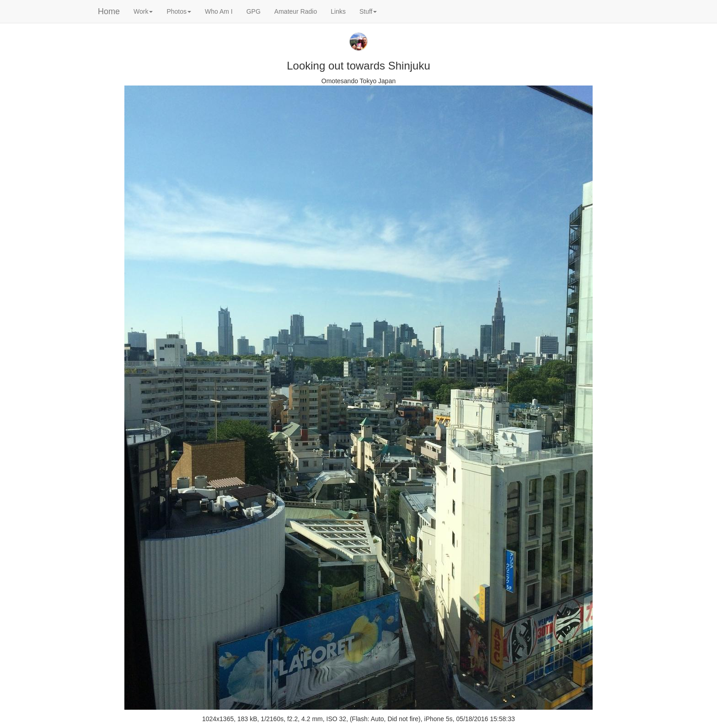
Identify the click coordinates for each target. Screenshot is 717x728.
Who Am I (219, 11)
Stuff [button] (368, 11)
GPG (254, 11)
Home (109, 11)
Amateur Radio (296, 11)
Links (338, 11)
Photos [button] (179, 11)
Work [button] (143, 11)
